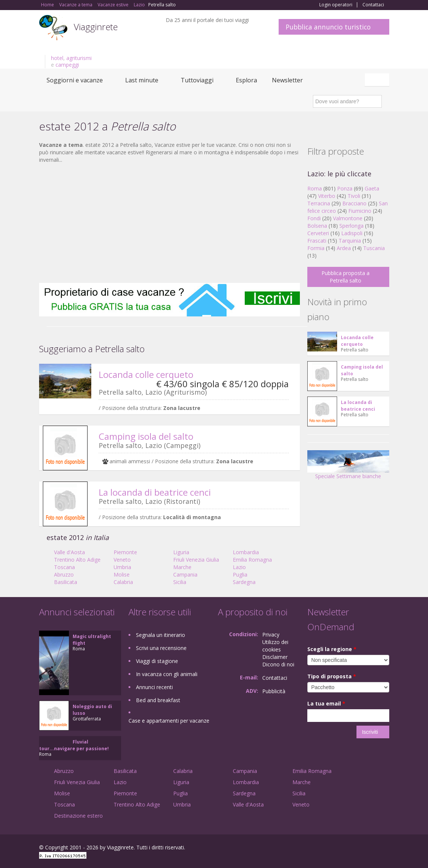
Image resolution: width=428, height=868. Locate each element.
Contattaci (373, 5)
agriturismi (79, 58)
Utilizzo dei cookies (275, 646)
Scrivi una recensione (161, 648)
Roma (315, 188)
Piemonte (125, 552)
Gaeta (372, 188)
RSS (385, 848)
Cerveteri (318, 233)
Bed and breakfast (158, 700)
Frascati (317, 241)
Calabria (123, 582)
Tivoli (354, 196)
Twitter (368, 848)
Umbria (122, 567)
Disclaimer (275, 657)
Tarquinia (350, 241)
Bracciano (354, 203)
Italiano (378, 80)
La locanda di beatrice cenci (155, 492)
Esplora (246, 80)
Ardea (344, 248)
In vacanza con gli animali (167, 674)
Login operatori (336, 5)
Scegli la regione (332, 649)
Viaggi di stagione (157, 661)
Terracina (319, 203)
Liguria (181, 552)
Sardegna (244, 582)
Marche (182, 567)
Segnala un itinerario (161, 635)
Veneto (122, 560)
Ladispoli (352, 233)
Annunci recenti (154, 687)
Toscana (64, 567)
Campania (185, 575)
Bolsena (317, 226)
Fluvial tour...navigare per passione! (74, 745)
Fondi (314, 218)
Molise (122, 575)
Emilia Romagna (252, 560)
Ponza (345, 188)
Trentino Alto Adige (77, 560)
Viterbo (327, 196)
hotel (57, 58)
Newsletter (287, 80)
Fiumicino (360, 211)
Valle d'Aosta (69, 552)
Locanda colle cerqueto (146, 374)
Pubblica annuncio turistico (328, 27)
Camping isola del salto (146, 436)
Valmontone (348, 218)
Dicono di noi (278, 664)
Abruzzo (64, 575)
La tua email (326, 703)
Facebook (333, 848)
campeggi (67, 65)
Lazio (239, 567)
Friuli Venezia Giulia (196, 560)
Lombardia (246, 552)
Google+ (349, 848)
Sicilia (180, 582)
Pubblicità (274, 691)
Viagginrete (96, 27)
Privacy (271, 635)
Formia (316, 248)
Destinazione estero (78, 816)
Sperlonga (351, 226)
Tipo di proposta (332, 676)
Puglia (240, 575)
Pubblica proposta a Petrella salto (345, 277)
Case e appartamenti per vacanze (169, 721)
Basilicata (66, 582)
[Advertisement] (169, 223)
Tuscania (374, 248)
